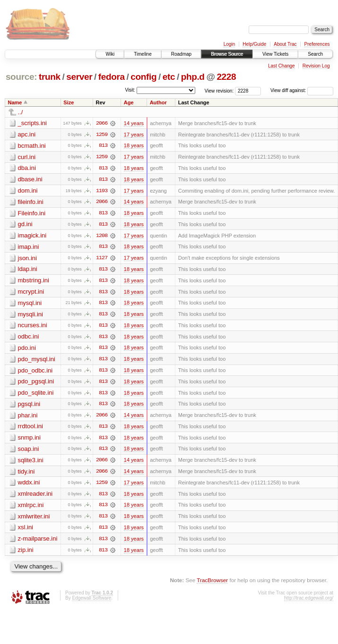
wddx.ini (29, 486)
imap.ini (29, 248)
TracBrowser (212, 584)
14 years (134, 123)
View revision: (219, 90)
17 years (134, 135)
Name (15, 102)
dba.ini (27, 168)
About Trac (285, 44)
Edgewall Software (91, 602)
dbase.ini (30, 180)
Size (69, 102)
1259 (102, 135)
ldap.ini (28, 270)
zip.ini (26, 554)
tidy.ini (26, 474)
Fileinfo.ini (32, 214)
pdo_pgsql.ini (36, 384)
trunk (50, 77)
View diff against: (302, 90)
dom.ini (28, 191)
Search (315, 54)
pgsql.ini (29, 406)
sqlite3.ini (31, 463)
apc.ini (27, 134)
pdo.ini (27, 350)
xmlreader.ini (35, 497)
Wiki (110, 54)
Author (158, 102)
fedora (112, 77)
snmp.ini (29, 440)
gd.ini (25, 225)
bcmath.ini (32, 146)
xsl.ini (26, 531)
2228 (226, 77)
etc (169, 77)
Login (229, 44)
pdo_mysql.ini (37, 361)
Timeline (143, 54)
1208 (102, 237)
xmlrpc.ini (31, 508)
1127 (102, 259)
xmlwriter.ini (34, 520)
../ (21, 112)
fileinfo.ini (31, 202)
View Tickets (275, 54)
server (79, 77)
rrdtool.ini (30, 429)
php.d (193, 77)
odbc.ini (29, 338)
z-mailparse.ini (38, 542)
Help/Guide (254, 44)
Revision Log (316, 66)
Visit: (130, 90)
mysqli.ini (30, 316)
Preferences (317, 44)
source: (21, 77)
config (143, 77)
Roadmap (181, 54)
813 (103, 146)
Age (129, 102)
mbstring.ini (34, 282)
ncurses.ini (33, 327)
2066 (102, 123)
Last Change (282, 66)
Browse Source (227, 54)
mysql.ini (30, 304)
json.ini (27, 259)
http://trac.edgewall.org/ (309, 602)
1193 (102, 191)
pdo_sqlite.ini (36, 395)
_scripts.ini (32, 123)
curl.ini (27, 157)
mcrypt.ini (31, 293)
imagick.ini (32, 236)
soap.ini (29, 452)
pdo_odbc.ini (35, 372)
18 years (134, 146)
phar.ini (28, 418)
